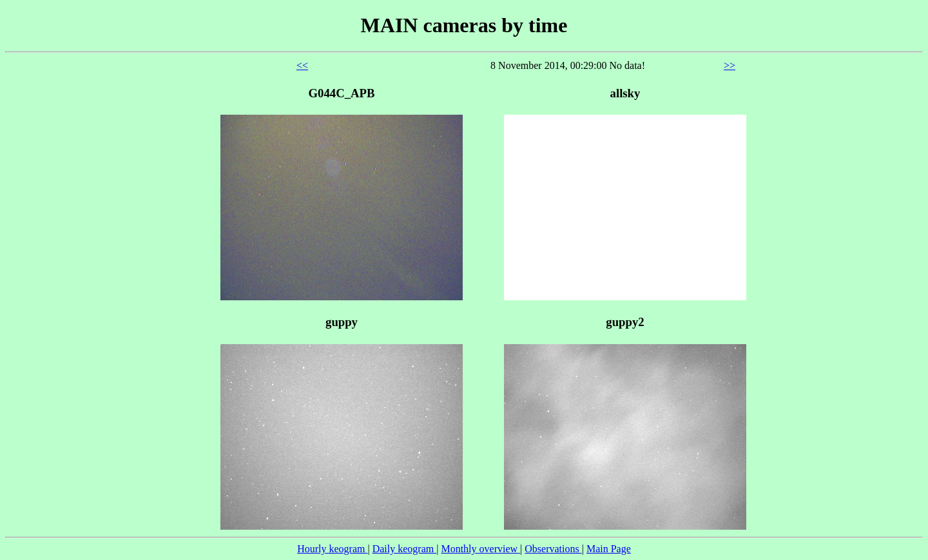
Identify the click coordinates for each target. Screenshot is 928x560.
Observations (553, 549)
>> (730, 65)
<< (302, 65)
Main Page (609, 549)
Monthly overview (480, 549)
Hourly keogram (332, 549)
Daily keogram (405, 549)
